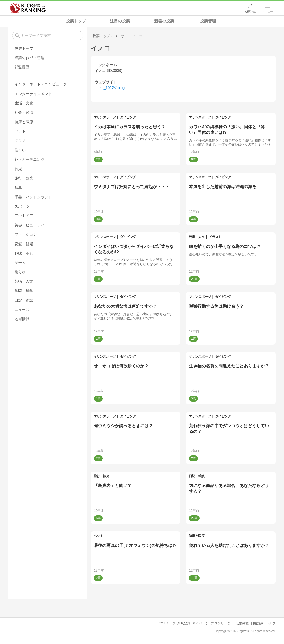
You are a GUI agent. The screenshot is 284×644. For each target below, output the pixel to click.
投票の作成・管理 (29, 58)
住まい (20, 150)
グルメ (20, 141)
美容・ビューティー (31, 225)
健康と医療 (197, 536)
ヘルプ (271, 623)
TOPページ (167, 623)
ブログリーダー (222, 623)
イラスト (215, 237)
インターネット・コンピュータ (41, 84)
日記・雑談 (197, 476)
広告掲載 (242, 623)
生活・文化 (24, 103)
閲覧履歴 (22, 67)
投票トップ (76, 21)
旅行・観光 (102, 476)
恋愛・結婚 (24, 244)
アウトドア (24, 216)
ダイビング (128, 117)
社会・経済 (24, 112)
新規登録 (184, 623)
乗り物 (20, 272)
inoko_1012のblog (110, 88)
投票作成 (251, 11)
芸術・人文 (197, 237)
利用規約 (257, 623)
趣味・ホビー (26, 253)
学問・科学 (24, 291)
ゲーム (20, 263)
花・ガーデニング (29, 159)
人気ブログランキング (28, 8)
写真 (18, 187)
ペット (98, 536)
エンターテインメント (33, 94)
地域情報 (22, 319)
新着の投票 (164, 21)
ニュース (22, 310)
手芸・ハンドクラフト (33, 197)
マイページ (200, 623)
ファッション (26, 234)
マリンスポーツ (105, 117)
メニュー (268, 11)
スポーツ (22, 206)
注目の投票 (120, 21)
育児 (18, 169)
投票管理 (208, 21)
